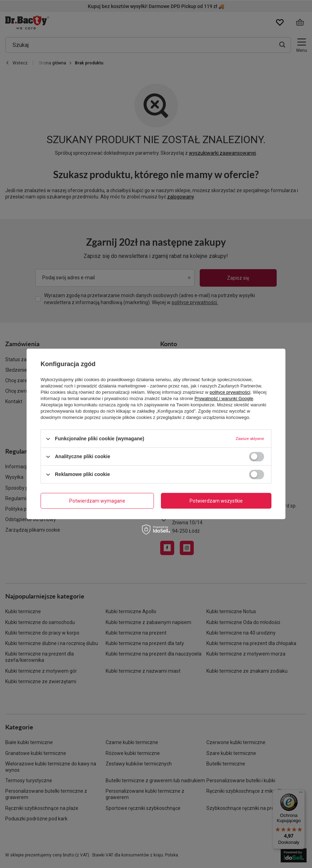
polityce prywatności (230, 392)
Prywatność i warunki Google (224, 398)
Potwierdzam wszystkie (216, 501)
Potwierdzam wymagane (97, 501)
